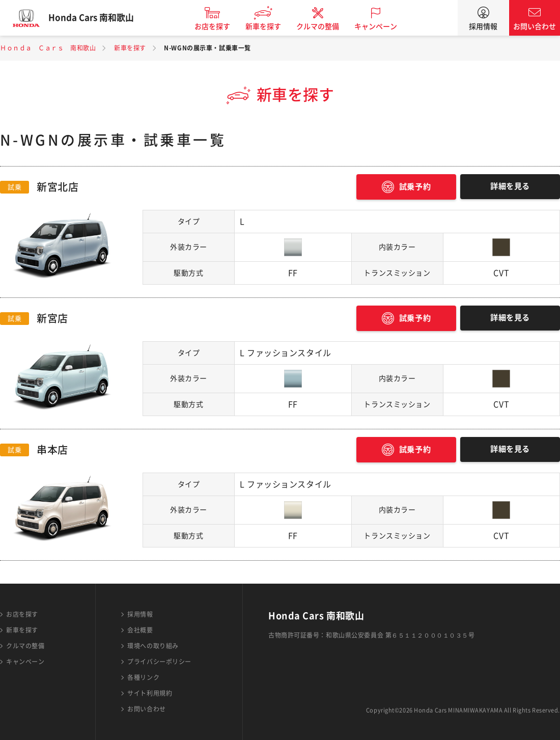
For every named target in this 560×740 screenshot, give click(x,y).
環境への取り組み (153, 646)
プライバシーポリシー (159, 662)
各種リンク (143, 677)
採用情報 (483, 26)
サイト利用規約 (150, 693)
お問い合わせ (535, 26)
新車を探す (271, 26)
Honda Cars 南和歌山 (99, 18)
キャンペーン (384, 26)
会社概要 (140, 630)
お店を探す (220, 26)
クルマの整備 (326, 26)
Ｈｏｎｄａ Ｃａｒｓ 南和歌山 (48, 48)
